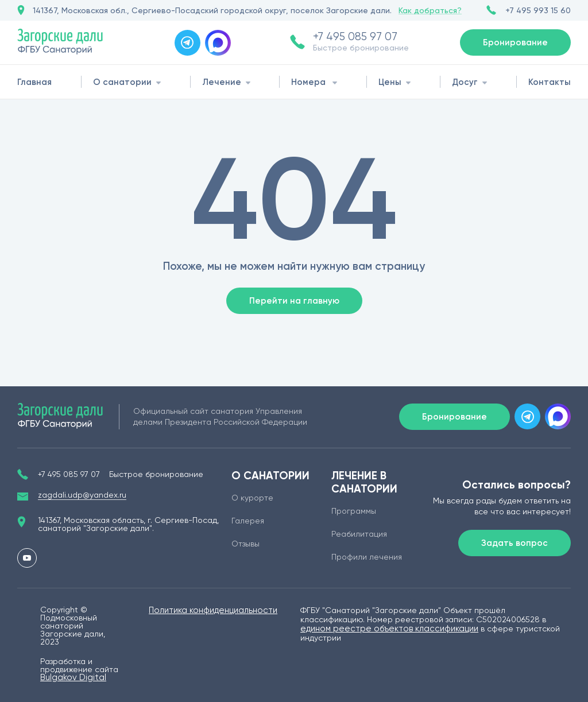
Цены (390, 82)
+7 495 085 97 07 (355, 37)
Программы (354, 511)
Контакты (550, 82)
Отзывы (245, 544)
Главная (34, 82)
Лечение (222, 82)
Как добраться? (430, 10)
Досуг (465, 82)
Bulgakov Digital (73, 677)
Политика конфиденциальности (213, 610)
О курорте (252, 498)
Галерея (248, 521)
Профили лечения (367, 557)
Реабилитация (359, 534)
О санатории (122, 82)
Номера (308, 82)
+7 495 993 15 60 (538, 10)
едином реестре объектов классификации (389, 629)
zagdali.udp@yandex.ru (82, 495)
